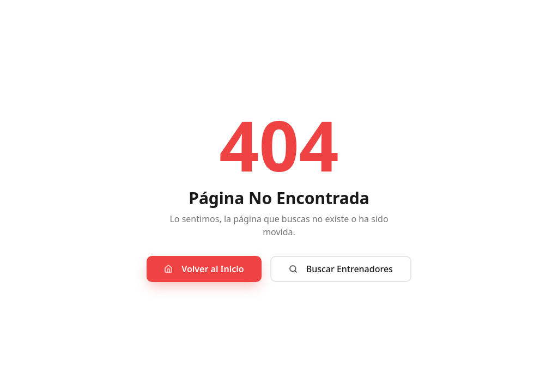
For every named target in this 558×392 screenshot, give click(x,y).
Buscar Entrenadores (341, 269)
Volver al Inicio (204, 269)
